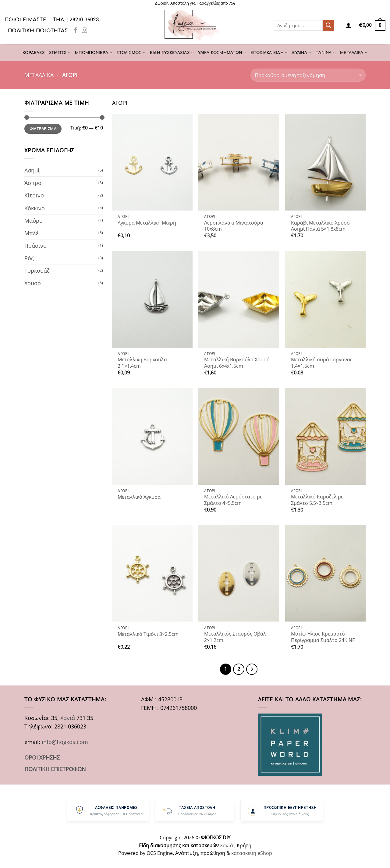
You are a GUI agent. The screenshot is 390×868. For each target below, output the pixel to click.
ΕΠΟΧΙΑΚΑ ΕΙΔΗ (269, 53)
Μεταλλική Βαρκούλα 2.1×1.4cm (142, 363)
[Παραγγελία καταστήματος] (308, 75)
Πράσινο (35, 246)
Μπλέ (32, 233)
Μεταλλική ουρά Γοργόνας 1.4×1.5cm (322, 363)
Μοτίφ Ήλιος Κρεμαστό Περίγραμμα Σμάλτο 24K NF (323, 637)
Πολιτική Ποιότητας (38, 31)
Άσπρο (33, 183)
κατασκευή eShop (252, 853)
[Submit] (328, 25)
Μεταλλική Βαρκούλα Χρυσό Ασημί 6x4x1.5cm (237, 363)
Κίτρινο (34, 195)
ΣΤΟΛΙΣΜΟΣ (131, 53)
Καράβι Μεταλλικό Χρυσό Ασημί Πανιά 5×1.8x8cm (320, 226)
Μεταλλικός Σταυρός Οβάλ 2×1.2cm (235, 637)
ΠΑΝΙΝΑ (326, 53)
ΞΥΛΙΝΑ (301, 53)
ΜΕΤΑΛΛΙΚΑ (354, 53)
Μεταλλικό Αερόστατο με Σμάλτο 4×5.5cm (233, 500)
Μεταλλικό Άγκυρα (139, 497)
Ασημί (32, 170)
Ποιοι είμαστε (25, 20)
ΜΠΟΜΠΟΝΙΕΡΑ (94, 53)
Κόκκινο (35, 208)
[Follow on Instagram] (84, 31)
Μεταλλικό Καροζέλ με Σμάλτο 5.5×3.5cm (317, 500)
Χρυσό (33, 283)
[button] (372, 25)
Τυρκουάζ (37, 271)
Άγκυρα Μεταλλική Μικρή (147, 223)
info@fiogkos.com (65, 742)
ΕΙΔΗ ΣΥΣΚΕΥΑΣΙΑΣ (172, 53)
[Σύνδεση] (349, 25)
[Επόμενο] (252, 669)
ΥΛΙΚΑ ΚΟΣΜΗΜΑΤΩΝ (222, 53)
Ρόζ (29, 258)
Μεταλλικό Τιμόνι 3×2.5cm (148, 634)
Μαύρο (34, 221)
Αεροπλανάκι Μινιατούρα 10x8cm (234, 226)
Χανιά (68, 718)
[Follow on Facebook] (76, 31)
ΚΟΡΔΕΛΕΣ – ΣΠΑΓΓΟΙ (47, 53)
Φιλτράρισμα (43, 129)
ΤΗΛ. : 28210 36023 (76, 20)
